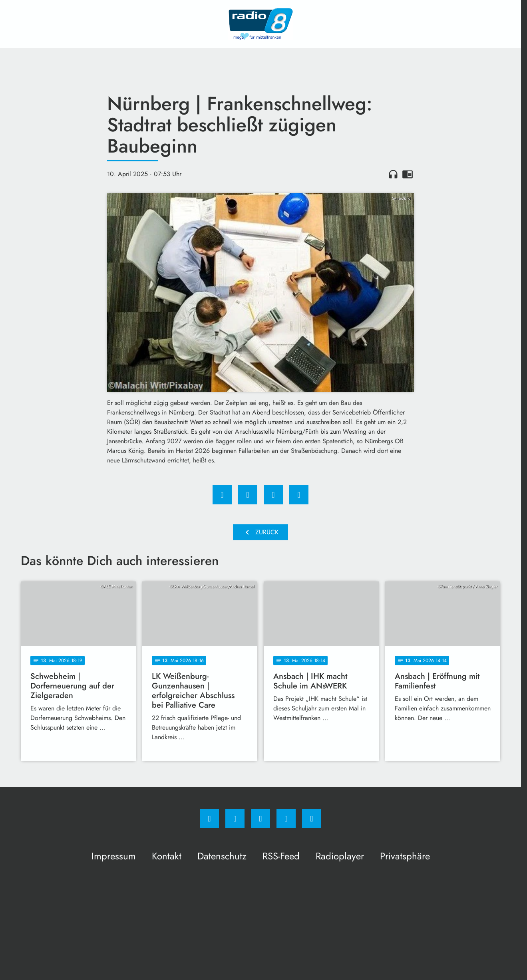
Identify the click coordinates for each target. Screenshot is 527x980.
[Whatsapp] (261, 819)
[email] (312, 819)
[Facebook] (209, 819)
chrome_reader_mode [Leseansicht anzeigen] (408, 174)
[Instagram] (235, 819)
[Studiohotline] (286, 819)
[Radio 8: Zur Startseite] (261, 24)
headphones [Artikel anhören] (393, 174)
